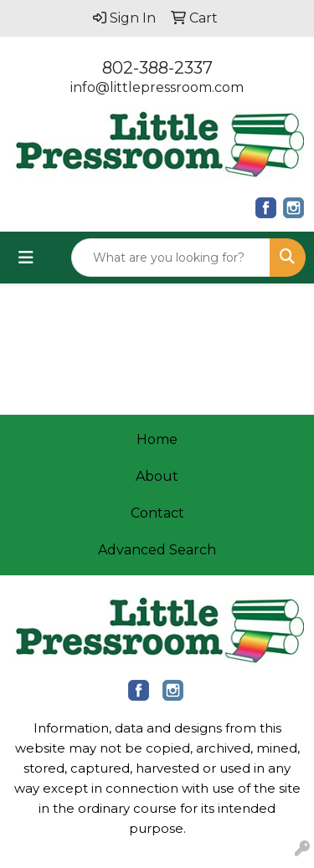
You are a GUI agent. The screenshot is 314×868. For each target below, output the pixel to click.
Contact (157, 513)
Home (157, 439)
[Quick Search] (171, 258)
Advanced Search (157, 550)
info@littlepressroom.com (157, 87)
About (157, 476)
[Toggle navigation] (26, 258)
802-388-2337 (157, 68)
